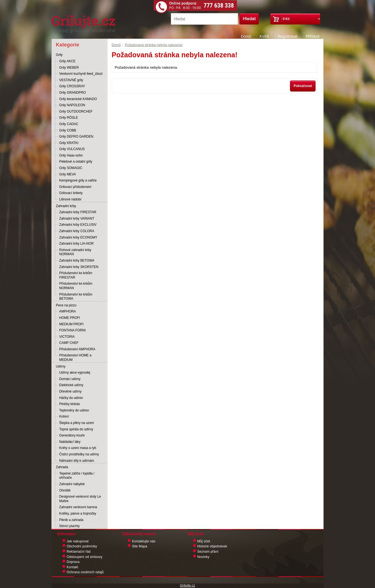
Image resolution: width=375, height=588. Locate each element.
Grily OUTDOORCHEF (76, 111)
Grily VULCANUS (72, 149)
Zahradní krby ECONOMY (78, 237)
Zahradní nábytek (72, 484)
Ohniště (65, 490)
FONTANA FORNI (72, 330)
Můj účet (204, 541)
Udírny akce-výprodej (75, 373)
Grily (59, 55)
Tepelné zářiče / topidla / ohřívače (77, 476)
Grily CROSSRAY (72, 86)
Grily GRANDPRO (72, 93)
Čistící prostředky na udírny (79, 454)
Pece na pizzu (66, 305)
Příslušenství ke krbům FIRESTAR (76, 275)
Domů (246, 36)
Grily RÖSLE (69, 118)
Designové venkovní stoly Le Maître (80, 499)
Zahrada (62, 467)
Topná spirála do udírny (76, 429)
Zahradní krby (66, 206)
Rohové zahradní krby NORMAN (75, 252)
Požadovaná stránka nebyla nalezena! (154, 45)
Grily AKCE (67, 61)
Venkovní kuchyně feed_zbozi (81, 74)
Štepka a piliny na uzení (77, 423)
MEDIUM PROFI (71, 324)
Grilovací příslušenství (75, 187)
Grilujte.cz (188, 585)
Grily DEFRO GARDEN (76, 137)
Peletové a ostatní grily (76, 162)
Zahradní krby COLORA (77, 231)
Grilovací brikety (71, 193)
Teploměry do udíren (74, 410)
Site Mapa (140, 546)
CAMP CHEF (69, 343)
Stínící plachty (69, 526)
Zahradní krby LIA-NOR (76, 244)
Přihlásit (312, 36)
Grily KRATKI (69, 143)
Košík (264, 36)
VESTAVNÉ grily (71, 80)
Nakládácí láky (70, 442)
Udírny (61, 366)
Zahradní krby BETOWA (77, 260)
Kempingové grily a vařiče (78, 180)
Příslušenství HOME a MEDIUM (75, 358)
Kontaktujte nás (144, 541)
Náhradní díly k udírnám (77, 461)
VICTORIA (67, 337)
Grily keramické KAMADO (78, 99)
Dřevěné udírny (70, 391)
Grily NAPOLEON (72, 105)
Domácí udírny (70, 379)
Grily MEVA (67, 174)
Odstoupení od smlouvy (85, 557)
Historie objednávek (212, 546)
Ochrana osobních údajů (85, 572)
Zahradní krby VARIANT (77, 219)
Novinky (203, 557)
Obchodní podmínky (82, 546)
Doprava (73, 562)
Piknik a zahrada (71, 520)
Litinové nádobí (70, 199)
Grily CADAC (69, 124)
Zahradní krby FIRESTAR (78, 212)
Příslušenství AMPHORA (77, 349)
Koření (64, 416)
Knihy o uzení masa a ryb (78, 448)
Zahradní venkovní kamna (78, 507)
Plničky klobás (70, 404)
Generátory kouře (72, 435)
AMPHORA (67, 311)
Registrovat (287, 36)
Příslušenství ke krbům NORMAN (76, 286)
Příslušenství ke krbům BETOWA (76, 297)
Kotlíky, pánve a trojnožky (78, 513)
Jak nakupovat (78, 541)
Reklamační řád (79, 552)
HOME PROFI (70, 318)
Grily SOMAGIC (71, 168)
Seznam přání (208, 552)
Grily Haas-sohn (71, 155)
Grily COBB (68, 130)
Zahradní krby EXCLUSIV (78, 225)
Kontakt (72, 567)
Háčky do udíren (71, 398)
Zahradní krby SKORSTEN (79, 267)
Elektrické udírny (71, 385)
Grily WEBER (69, 68)
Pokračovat (303, 86)
